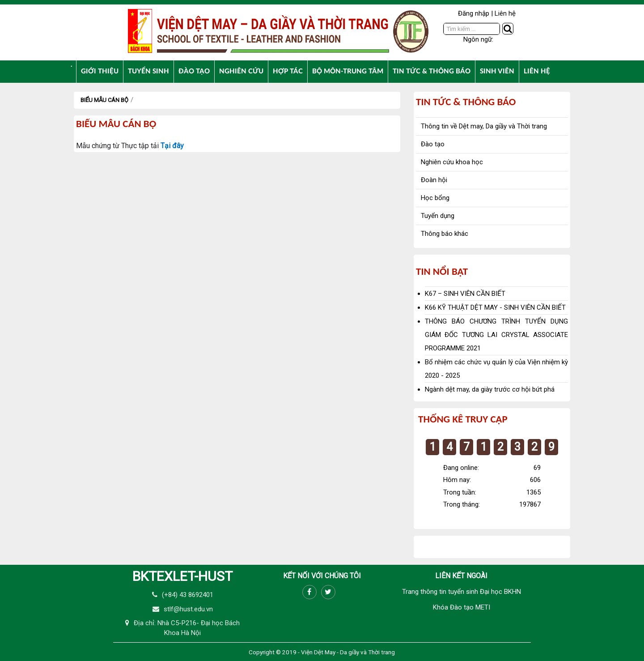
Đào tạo (433, 144)
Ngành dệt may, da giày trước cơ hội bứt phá (490, 389)
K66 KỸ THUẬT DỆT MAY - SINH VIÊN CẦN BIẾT (495, 307)
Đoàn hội (434, 180)
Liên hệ (505, 13)
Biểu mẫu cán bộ (104, 100)
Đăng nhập (474, 13)
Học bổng (435, 198)
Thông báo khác (445, 234)
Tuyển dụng (438, 216)
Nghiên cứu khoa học (452, 162)
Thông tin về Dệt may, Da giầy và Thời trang (484, 126)
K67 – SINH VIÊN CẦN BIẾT (465, 294)
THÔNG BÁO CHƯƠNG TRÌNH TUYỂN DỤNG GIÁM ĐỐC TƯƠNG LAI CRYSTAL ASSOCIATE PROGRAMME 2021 (496, 335)
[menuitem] (72, 65)
